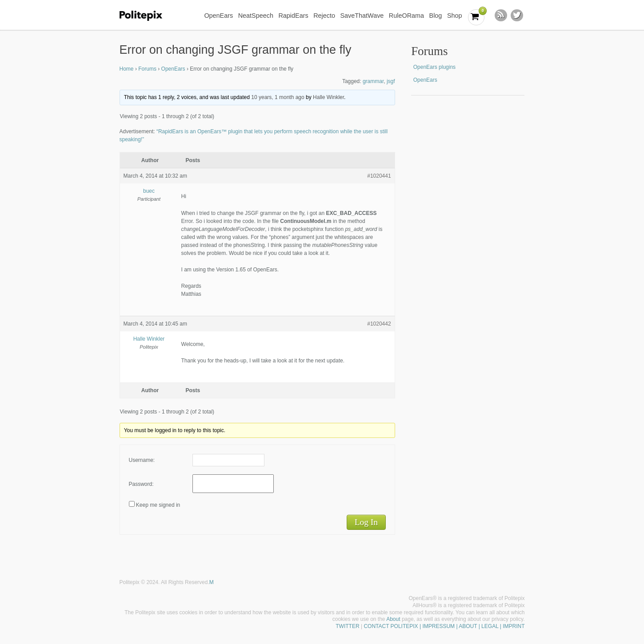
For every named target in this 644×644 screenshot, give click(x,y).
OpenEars (218, 16)
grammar (373, 81)
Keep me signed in (158, 505)
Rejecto (324, 16)
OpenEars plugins (434, 67)
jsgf (391, 81)
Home (127, 69)
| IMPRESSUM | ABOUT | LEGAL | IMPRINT (472, 626)
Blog (436, 16)
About (393, 619)
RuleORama (406, 16)
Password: (141, 484)
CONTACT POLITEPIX (391, 626)
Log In (366, 522)
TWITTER (347, 626)
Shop (455, 16)
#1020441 (379, 176)
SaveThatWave (362, 16)
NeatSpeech (256, 16)
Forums (147, 69)
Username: (142, 460)
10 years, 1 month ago (278, 97)
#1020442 (379, 324)
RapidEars (293, 16)
